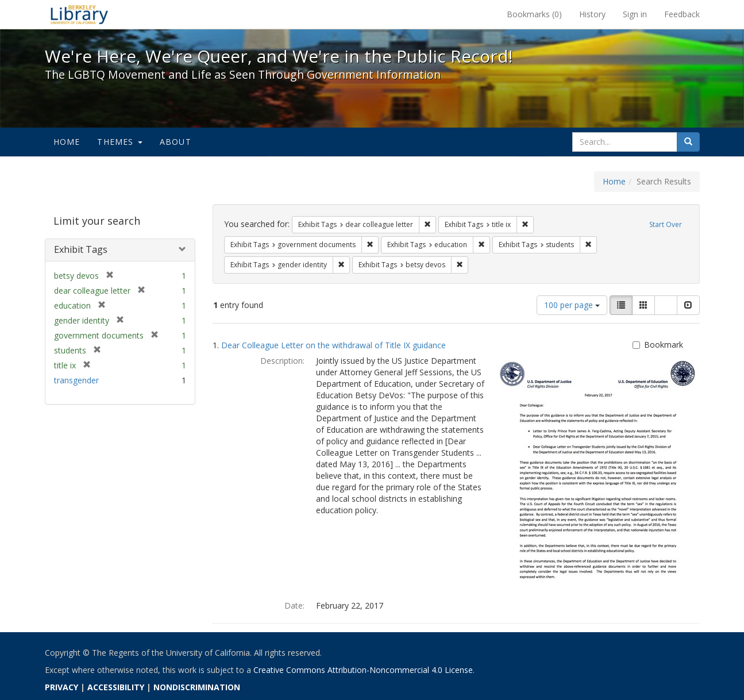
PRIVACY (61, 687)
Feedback (682, 14)
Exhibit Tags (81, 249)
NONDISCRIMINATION (197, 687)
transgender (76, 380)
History (592, 14)
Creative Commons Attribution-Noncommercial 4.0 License (363, 670)
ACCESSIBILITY (116, 687)
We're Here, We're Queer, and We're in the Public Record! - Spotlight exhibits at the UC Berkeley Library (79, 14)
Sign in (635, 14)
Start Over (666, 224)
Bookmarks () (534, 14)
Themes (119, 142)
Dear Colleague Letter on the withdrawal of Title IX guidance (334, 345)
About (176, 142)
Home (67, 142)
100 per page (572, 305)
